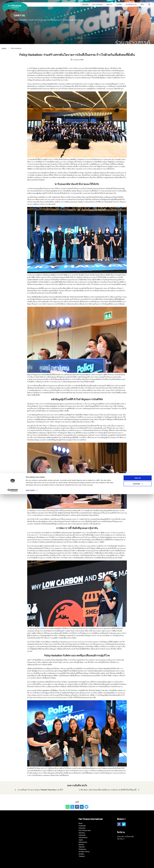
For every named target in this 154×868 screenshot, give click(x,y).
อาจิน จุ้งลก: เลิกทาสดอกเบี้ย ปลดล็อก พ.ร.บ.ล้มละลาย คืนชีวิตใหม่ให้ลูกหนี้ (110, 790)
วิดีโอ (142, 4)
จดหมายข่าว (140, 1)
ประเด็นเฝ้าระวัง (131, 4)
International (83, 838)
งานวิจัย (119, 4)
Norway (81, 845)
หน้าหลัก (85, 4)
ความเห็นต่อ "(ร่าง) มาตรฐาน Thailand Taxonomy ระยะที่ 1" (38, 790)
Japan (81, 840)
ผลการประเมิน (97, 4)
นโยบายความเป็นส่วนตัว (126, 837)
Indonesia (82, 835)
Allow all (138, 852)
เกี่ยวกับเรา (132, 1)
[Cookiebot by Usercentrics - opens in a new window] (13, 864)
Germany (82, 833)
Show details (30, 864)
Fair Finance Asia (85, 830)
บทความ (109, 4)
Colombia (82, 828)
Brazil (81, 823)
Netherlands (83, 842)
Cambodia (82, 826)
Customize (138, 858)
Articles (4, 48)
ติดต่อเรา (148, 1)
